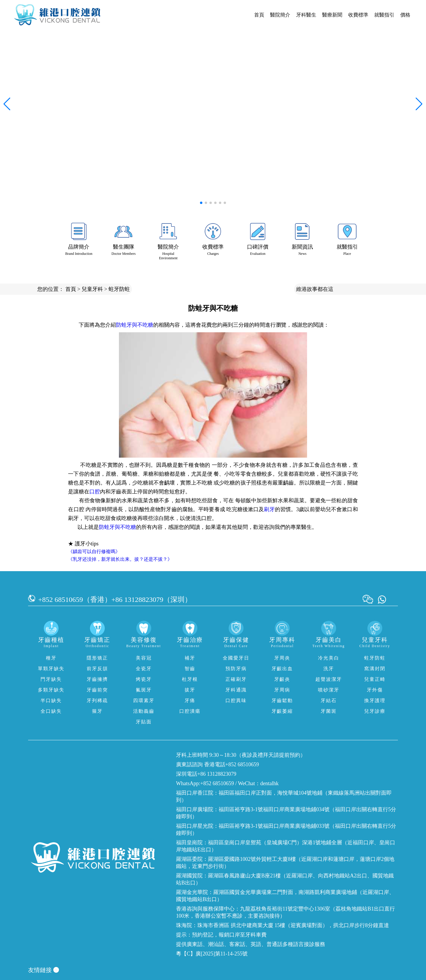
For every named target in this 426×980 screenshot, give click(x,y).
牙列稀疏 (97, 700)
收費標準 (358, 15)
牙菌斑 (329, 711)
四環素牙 (144, 700)
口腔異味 (236, 700)
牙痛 (190, 700)
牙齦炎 (282, 679)
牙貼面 (144, 722)
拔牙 (190, 690)
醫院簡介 (280, 15)
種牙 (51, 658)
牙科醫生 (306, 15)
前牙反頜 (97, 669)
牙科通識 (236, 690)
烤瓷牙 (144, 679)
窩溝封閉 (375, 669)
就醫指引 (384, 15)
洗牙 (329, 669)
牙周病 (282, 690)
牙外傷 (375, 690)
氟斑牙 (144, 690)
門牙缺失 (51, 679)
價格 (405, 15)
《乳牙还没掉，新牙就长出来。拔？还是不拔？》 (120, 559)
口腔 (95, 492)
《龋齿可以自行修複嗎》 (94, 551)
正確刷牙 (236, 679)
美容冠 (144, 658)
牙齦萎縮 (282, 711)
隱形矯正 (97, 658)
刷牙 (269, 509)
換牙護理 (375, 700)
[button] (201, 203)
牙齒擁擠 (97, 679)
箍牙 (97, 711)
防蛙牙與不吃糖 (135, 325)
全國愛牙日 (236, 658)
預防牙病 (236, 669)
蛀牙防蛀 (119, 289)
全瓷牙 (144, 669)
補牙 (190, 658)
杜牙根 (190, 679)
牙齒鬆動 (282, 700)
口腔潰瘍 (190, 711)
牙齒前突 (97, 690)
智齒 (190, 669)
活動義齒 (144, 711)
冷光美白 (329, 658)
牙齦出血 (282, 669)
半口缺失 (51, 700)
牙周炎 (282, 658)
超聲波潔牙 (329, 679)
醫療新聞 (332, 15)
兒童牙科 (92, 289)
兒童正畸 (375, 679)
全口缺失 (51, 711)
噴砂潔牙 (329, 690)
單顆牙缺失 (51, 669)
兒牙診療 (375, 711)
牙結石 (329, 700)
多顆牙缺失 (51, 690)
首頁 (259, 15)
